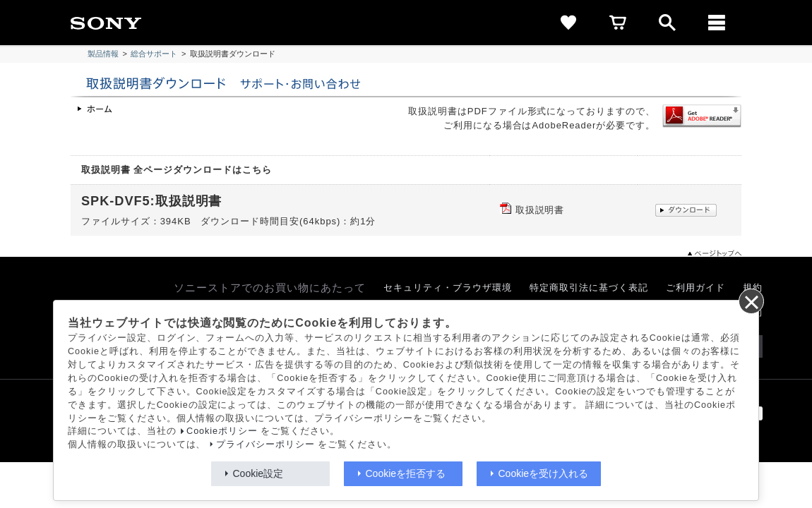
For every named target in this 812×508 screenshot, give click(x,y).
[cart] (618, 23)
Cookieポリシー (222, 431)
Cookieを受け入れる (544, 473)
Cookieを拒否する (406, 473)
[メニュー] (717, 23)
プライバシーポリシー (265, 445)
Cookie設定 (258, 473)
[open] (667, 23)
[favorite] (568, 23)
